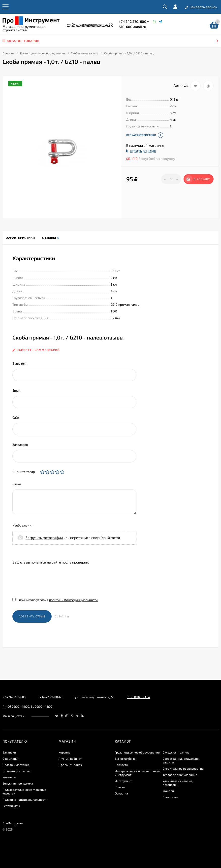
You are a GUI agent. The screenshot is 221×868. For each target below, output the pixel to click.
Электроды (170, 797)
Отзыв (17, 484)
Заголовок (20, 445)
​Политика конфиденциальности (25, 799)
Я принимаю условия (55, 600)
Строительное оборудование (183, 768)
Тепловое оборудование (180, 775)
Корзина (64, 752)
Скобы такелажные (84, 53)
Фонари (168, 791)
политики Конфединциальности (73, 600)
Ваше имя (20, 363)
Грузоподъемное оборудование (42, 53)
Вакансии (9, 752)
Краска (120, 787)
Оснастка (121, 793)
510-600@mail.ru (132, 27)
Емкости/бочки (126, 758)
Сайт (16, 417)
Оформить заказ (70, 765)
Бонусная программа (18, 783)
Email (16, 390)
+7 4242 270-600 (133, 21)
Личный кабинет (70, 758)
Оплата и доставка (16, 765)
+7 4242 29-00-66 (50, 697)
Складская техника (176, 752)
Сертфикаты (11, 806)
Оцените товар (24, 472)
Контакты (9, 777)
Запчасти (121, 765)
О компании (11, 758)
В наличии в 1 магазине (145, 145)
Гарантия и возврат (16, 771)
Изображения (23, 525)
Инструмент (123, 781)
